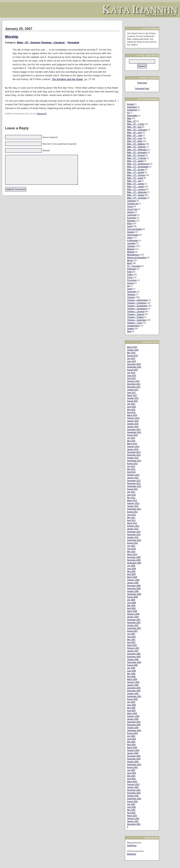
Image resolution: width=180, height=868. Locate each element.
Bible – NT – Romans (136, 155)
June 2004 (131, 739)
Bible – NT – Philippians (137, 150)
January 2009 (133, 583)
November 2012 (134, 483)
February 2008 (133, 614)
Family (130, 226)
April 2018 (131, 378)
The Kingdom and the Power (67, 79)
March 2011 (132, 523)
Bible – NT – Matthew (136, 144)
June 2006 (131, 671)
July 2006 (131, 668)
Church (130, 206)
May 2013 (131, 469)
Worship (12, 37)
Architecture (132, 110)
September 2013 (134, 461)
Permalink (73, 43)
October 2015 (133, 424)
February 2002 (133, 818)
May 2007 (131, 640)
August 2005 (132, 699)
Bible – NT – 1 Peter (136, 124)
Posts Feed (142, 83)
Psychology (132, 280)
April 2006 (131, 677)
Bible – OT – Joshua (136, 184)
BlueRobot (131, 854)
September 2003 (134, 765)
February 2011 (133, 526)
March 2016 (132, 415)
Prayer (130, 277)
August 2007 (132, 631)
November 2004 (134, 725)
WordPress (132, 846)
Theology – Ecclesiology (137, 306)
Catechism (131, 201)
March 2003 (132, 782)
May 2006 (131, 674)
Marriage (131, 249)
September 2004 (134, 730)
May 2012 (131, 498)
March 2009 (132, 577)
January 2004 (133, 753)
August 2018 (132, 370)
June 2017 (131, 393)
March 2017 (132, 395)
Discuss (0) (42, 114)
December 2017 (134, 384)
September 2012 (134, 486)
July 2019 (131, 358)
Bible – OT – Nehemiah (137, 192)
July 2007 (131, 634)
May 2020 (131, 353)
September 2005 (134, 696)
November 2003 (134, 759)
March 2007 (132, 645)
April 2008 (131, 608)
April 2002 (131, 813)
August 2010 (132, 543)
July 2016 (131, 404)
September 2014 (134, 432)
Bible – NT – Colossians (137, 130)
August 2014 (132, 435)
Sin (128, 286)
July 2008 (131, 600)
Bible (129, 118)
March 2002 (132, 816)
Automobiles (132, 116)
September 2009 (134, 563)
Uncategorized (133, 326)
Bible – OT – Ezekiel (136, 172)
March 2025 (132, 347)
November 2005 (134, 691)
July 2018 (131, 373)
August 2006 (132, 665)
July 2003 (131, 770)
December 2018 (134, 364)
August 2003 (132, 767)
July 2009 (131, 566)
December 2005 (134, 688)
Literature (131, 246)
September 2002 (134, 799)
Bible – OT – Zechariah (137, 198)
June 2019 (131, 361)
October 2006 (133, 659)
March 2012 (132, 500)
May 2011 (131, 517)
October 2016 (133, 398)
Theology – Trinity (135, 323)
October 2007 (133, 625)
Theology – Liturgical (136, 312)
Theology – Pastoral (135, 314)
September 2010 (134, 540)
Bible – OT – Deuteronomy (138, 164)
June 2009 (131, 569)
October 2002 (133, 796)
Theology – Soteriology (137, 320)
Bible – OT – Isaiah (135, 178)
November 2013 (134, 455)
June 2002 (131, 807)
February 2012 (133, 503)
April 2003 (131, 779)
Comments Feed (142, 89)
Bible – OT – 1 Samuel (137, 158)
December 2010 (134, 532)
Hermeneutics (133, 235)
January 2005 (133, 719)
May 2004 (131, 742)
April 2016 (131, 412)
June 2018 (131, 376)
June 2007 (131, 637)
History (130, 238)
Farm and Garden (135, 229)
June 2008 (131, 603)
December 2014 (134, 429)
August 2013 (132, 464)
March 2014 (132, 444)
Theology (131, 297)
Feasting (131, 232)
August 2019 (132, 356)
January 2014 (133, 449)
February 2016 (133, 418)
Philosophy (132, 269)
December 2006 (134, 654)
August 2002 (132, 801)
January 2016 (133, 421)
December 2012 (134, 481)
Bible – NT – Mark (135, 141)
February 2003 (133, 784)
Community (132, 215)
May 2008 (131, 606)
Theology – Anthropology (138, 300)
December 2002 (134, 790)
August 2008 (132, 597)
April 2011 (131, 520)
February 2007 (133, 648)
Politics (130, 275)
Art (128, 113)
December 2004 (134, 722)
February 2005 (133, 716)
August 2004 (132, 733)
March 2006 (132, 679)
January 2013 (133, 478)
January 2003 (133, 787)
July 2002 (131, 804)
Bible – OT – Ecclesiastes (138, 167)
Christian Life (133, 204)
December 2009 (134, 557)
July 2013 (131, 466)
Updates (131, 329)
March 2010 (132, 554)
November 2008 (134, 588)
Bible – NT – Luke (135, 138)
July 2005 (131, 702)
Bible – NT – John (135, 133)
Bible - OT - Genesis (28, 43)
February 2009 (133, 580)
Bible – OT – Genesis (136, 175)
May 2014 (131, 441)
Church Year (132, 209)
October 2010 (133, 537)
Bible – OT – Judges (136, 187)
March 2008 (132, 611)
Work (129, 331)
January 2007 (133, 651)
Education (131, 221)
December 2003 (134, 756)
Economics (132, 218)
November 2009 (134, 560)
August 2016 (132, 401)
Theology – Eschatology (137, 309)
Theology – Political (135, 317)
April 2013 (131, 472)
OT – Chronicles (134, 266)
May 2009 (131, 571)
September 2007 (134, 628)
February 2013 (133, 475)
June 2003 (131, 773)
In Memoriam (133, 241)
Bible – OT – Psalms (136, 195)
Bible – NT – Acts (134, 127)
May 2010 (131, 552)
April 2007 (131, 642)
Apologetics (132, 107)
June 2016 (131, 407)
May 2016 (131, 410)
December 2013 (134, 452)
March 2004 (132, 748)
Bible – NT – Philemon (136, 147)
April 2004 (131, 745)
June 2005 (131, 705)
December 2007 (134, 620)
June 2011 (131, 515)
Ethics (130, 223)
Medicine (131, 252)
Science (130, 283)
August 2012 (132, 489)
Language (131, 243)
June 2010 (131, 549)
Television (131, 294)
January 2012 (133, 506)
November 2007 (134, 623)
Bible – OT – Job (134, 181)
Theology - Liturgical (53, 43)
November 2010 (134, 535)
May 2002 (131, 810)
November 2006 (134, 657)
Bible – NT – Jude (135, 135)
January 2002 (133, 821)
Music (129, 263)
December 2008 (134, 586)
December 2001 (134, 824)
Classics (131, 212)
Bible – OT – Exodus (136, 170)
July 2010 (131, 546)
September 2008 (134, 594)
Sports (130, 289)
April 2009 (131, 574)
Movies (130, 260)
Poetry (130, 272)
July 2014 (131, 438)
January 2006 (133, 685)
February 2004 (133, 750)
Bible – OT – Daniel (135, 161)
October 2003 (133, 762)
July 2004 (131, 736)
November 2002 (134, 793)
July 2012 (131, 492)
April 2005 (131, 711)
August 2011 (132, 512)
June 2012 (131, 495)
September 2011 (134, 509)
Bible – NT (131, 121)
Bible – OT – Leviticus (136, 189)
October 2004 (133, 728)
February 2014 (133, 446)
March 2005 (132, 713)
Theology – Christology (137, 303)
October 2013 (133, 458)
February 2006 (133, 682)
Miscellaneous (133, 255)
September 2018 (134, 367)
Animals (130, 104)
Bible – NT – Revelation (137, 152)
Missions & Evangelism (137, 258)
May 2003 (131, 776)
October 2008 (133, 591)
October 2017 (133, 390)
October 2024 (133, 350)
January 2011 (133, 529)
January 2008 (133, 617)
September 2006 (134, 662)
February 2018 (133, 381)
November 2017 (134, 387)
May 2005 (131, 708)
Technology (132, 292)
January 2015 (133, 427)
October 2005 (133, 694)
